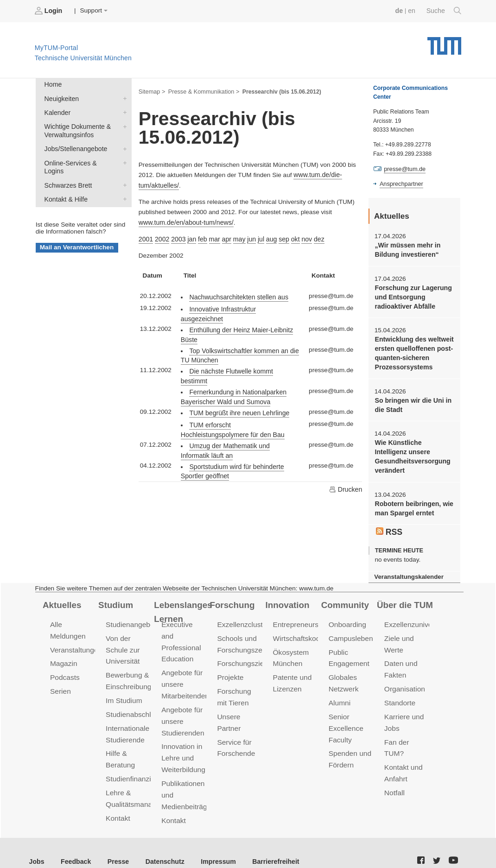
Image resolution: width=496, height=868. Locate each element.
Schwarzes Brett (123, 173)
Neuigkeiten (123, 97)
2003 (177, 237)
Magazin (63, 655)
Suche (444, 11)
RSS (389, 525)
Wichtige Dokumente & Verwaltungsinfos (123, 124)
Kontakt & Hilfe (123, 186)
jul (257, 237)
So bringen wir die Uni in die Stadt (411, 400)
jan (190, 237)
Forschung (231, 597)
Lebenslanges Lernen (182, 604)
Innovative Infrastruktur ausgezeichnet (242, 306)
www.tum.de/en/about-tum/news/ (184, 220)
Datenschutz (160, 844)
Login (49, 11)
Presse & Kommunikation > (202, 91)
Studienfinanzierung (136, 766)
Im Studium (123, 690)
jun (248, 237)
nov (301, 237)
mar (212, 237)
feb (200, 237)
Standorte (399, 693)
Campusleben (350, 630)
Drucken (346, 466)
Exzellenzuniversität (415, 617)
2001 (146, 237)
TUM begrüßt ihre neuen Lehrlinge (237, 391)
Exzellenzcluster (242, 617)
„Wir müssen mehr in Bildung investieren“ (406, 249)
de (401, 10)
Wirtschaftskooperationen (312, 630)
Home (52, 84)
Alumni (339, 693)
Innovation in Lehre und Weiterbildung (182, 735)
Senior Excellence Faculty (345, 717)
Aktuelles (61, 597)
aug (267, 237)
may (236, 237)
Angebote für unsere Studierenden (182, 699)
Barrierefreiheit (267, 844)
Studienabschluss (133, 704)
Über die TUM (404, 597)
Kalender (123, 111)
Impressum (212, 844)
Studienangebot (130, 617)
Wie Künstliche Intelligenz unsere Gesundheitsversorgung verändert (413, 451)
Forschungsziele (242, 655)
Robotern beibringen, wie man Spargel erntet (412, 502)
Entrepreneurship (300, 617)
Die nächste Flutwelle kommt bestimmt (243, 358)
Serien (60, 681)
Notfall (394, 769)
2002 (161, 237)
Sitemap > (151, 91)
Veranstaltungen (75, 641)
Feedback (74, 844)
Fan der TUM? (407, 731)
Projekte (230, 668)
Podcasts (64, 668)
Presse (115, 844)
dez (313, 237)
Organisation (404, 679)
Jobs (37, 844)
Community (344, 597)
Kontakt (118, 804)
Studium (115, 597)
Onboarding (347, 617)
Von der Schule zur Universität (122, 641)
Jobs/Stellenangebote (123, 146)
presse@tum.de (404, 169)
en (413, 10)
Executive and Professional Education (183, 628)
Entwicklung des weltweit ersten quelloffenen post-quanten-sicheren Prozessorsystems (413, 350)
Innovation (287, 597)
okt (290, 237)
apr (224, 237)
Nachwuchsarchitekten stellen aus (237, 294)
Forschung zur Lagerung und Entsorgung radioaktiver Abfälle (412, 295)
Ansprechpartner (401, 184)
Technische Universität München (444, 42)
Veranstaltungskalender (407, 569)
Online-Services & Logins (123, 159)
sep (279, 237)
